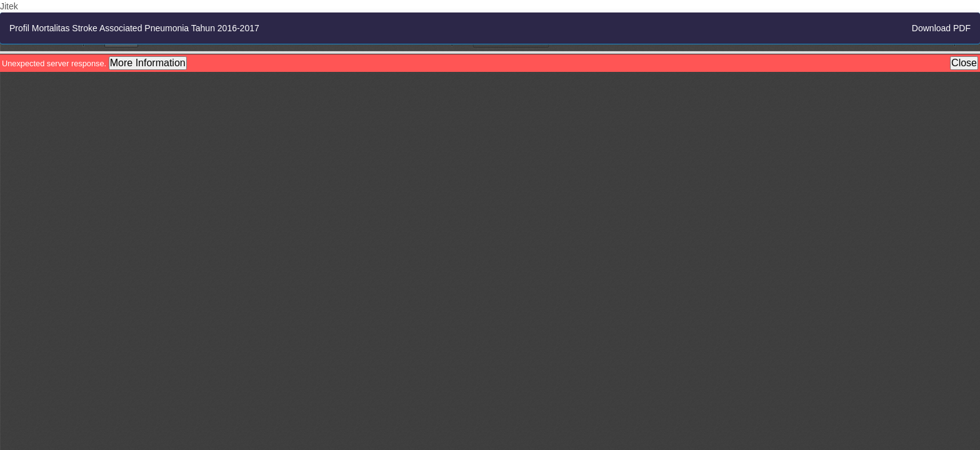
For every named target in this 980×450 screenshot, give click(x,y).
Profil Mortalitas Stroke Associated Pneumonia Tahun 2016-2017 (134, 28)
